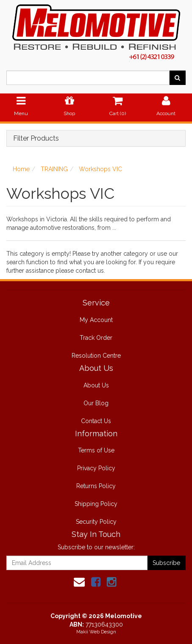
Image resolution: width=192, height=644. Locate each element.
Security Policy (96, 522)
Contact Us (96, 421)
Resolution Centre (96, 356)
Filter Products (36, 138)
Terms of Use (96, 450)
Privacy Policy (96, 468)
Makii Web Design (96, 632)
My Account (96, 320)
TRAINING (54, 169)
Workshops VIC (100, 169)
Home (21, 169)
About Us (96, 385)
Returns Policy (96, 486)
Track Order (96, 338)
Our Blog (96, 403)
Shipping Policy (96, 504)
